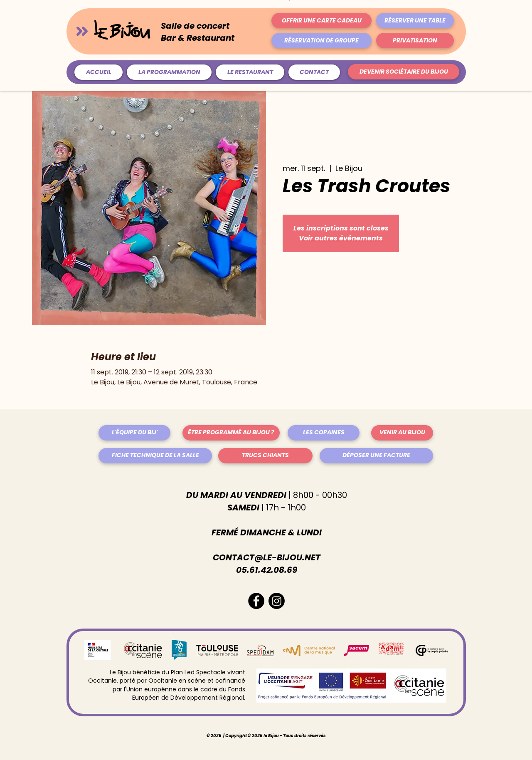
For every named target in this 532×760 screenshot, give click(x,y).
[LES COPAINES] (324, 433)
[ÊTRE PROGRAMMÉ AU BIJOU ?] (231, 433)
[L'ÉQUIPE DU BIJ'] (134, 433)
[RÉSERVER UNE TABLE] (415, 21)
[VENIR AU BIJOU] (402, 433)
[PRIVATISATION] (415, 41)
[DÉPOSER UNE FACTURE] (376, 456)
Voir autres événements (341, 238)
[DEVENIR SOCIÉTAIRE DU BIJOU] (404, 72)
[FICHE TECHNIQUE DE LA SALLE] (155, 456)
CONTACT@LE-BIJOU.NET (267, 557)
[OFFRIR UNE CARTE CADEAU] (321, 21)
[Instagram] (277, 601)
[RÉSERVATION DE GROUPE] (321, 41)
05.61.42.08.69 (267, 570)
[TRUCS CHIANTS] (265, 456)
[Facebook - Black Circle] (256, 601)
